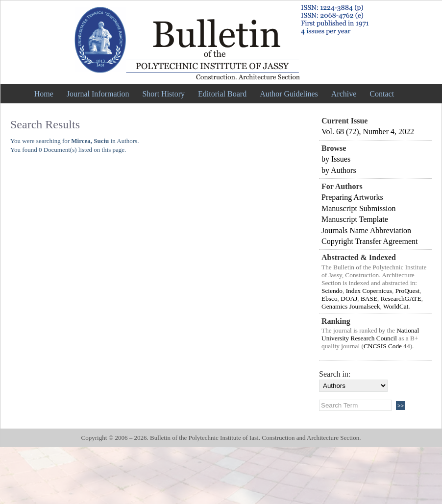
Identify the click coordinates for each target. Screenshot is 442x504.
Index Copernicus (369, 291)
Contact (382, 94)
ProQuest (408, 291)
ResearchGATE (401, 299)
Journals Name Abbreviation (366, 230)
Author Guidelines (289, 94)
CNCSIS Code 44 (387, 346)
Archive (344, 94)
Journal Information (98, 94)
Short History (163, 94)
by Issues (336, 159)
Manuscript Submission (359, 208)
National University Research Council (370, 334)
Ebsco (330, 299)
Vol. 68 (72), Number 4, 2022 (368, 132)
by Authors (339, 170)
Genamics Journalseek (351, 306)
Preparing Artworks (352, 197)
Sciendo (332, 291)
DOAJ (349, 299)
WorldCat (396, 306)
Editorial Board (222, 94)
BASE (369, 299)
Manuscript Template (355, 219)
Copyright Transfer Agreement (369, 241)
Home (44, 94)
